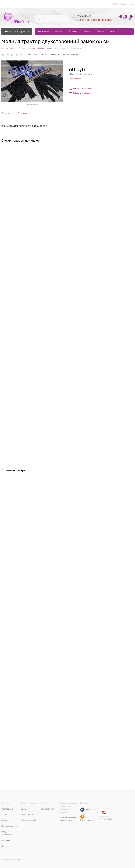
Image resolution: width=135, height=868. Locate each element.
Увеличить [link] (34, 105)
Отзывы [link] (22, 113)
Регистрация (127, 4)
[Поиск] (38, 18)
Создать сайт (8, 859)
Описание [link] (7, 113)
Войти (116, 4)
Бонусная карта (105, 819)
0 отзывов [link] (45, 55)
